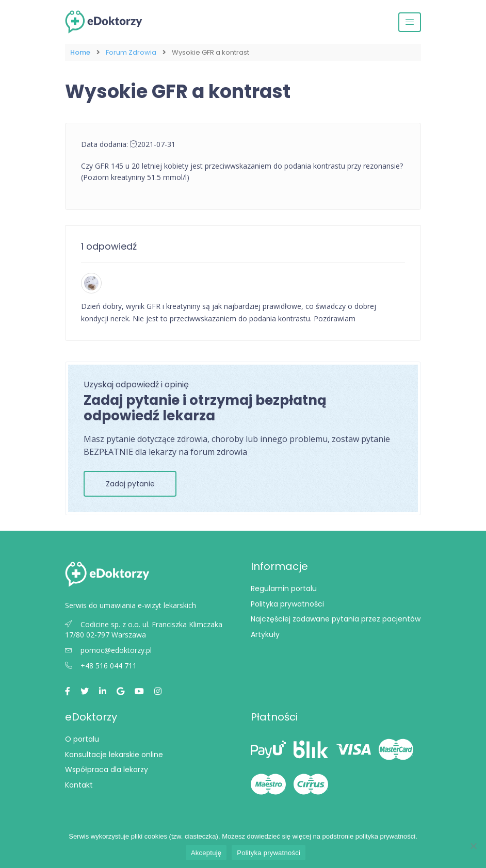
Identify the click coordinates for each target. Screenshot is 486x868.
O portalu (82, 739)
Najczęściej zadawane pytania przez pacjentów (336, 619)
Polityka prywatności (287, 604)
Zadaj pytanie (130, 484)
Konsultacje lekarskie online (114, 755)
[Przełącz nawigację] (410, 22)
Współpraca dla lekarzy (107, 769)
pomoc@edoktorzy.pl (108, 650)
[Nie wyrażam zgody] (473, 846)
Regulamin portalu (284, 588)
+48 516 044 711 (101, 666)
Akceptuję (206, 853)
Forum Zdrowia (131, 52)
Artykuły (265, 634)
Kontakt (79, 785)
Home (80, 52)
